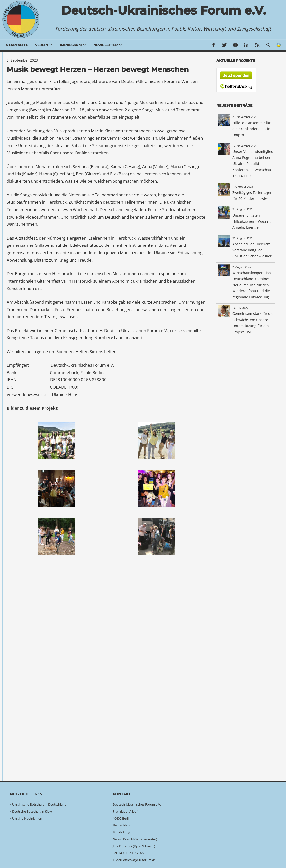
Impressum (71, 45)
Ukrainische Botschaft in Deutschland (39, 804)
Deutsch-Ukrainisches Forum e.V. (164, 10)
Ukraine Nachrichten (27, 818)
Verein (41, 45)
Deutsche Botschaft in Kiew (32, 811)
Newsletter (105, 45)
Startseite (17, 45)
